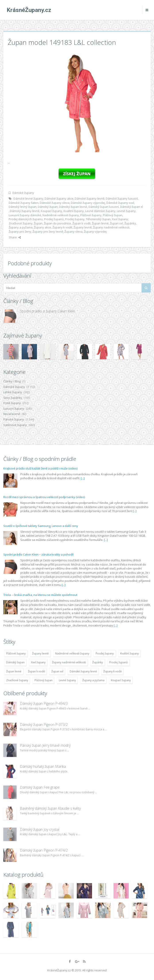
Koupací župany (51, 211)
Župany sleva (73, 232)
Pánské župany (14, 419)
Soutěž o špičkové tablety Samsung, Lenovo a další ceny (41, 526)
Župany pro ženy (20, 232)
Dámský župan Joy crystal (40, 829)
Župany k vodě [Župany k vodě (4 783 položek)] (113, 671)
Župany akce (42, 227)
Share (15, 237)
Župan (38, 223)
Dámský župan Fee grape (40, 787)
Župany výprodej (95, 232)
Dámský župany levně (25, 211)
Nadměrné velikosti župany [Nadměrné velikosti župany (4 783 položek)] (72, 653)
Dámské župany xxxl (120, 203)
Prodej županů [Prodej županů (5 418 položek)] (118, 662)
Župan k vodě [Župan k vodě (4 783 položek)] (36, 671)
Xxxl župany (120, 219)
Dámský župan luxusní (104, 207)
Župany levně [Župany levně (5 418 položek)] (40, 653)
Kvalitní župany (74, 211)
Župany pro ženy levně (48, 232)
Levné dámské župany (100, 211)
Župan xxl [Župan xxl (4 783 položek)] (57, 671)
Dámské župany (23, 193)
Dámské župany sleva (55, 203)
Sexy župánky (13, 398)
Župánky (130, 223)
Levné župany (126, 211)
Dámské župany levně (90, 198)
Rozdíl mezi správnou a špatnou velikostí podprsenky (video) (44, 497)
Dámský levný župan (23, 207)
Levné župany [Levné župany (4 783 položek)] (67, 680)
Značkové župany (21, 223)
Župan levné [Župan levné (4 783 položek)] (14, 671)
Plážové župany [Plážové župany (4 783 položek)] (16, 653)
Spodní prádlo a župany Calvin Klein (47, 311)
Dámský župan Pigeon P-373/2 (44, 725)
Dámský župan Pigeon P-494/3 (44, 703)
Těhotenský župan (98, 219)
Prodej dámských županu (26, 219)
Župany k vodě (62, 227)
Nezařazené (12, 414)
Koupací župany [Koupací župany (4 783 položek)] (121, 680)
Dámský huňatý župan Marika (43, 766)
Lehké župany (13, 392)
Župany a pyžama (21, 227)
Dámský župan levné (73, 207)
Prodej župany (75, 219)
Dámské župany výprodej (88, 203)
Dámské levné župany (28, 198)
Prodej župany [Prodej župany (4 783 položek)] (105, 653)
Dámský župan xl (132, 207)
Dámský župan (48, 207)
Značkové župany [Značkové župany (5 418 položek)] (17, 680)
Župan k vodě (81, 223)
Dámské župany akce (59, 198)
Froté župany (12, 403)
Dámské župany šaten (24, 203)
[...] (83, 478)
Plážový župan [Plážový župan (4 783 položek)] (43, 680)
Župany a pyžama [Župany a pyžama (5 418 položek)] (93, 680)
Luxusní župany (14, 408)
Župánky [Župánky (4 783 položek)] (98, 662)
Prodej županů (54, 219)
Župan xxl (116, 223)
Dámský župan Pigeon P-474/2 (44, 850)
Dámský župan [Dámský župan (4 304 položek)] (15, 662)
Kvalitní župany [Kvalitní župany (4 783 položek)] (129, 653)
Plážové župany (91, 215)
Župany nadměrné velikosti (111, 227)
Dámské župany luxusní (122, 198)
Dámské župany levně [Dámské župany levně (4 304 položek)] (83, 671)
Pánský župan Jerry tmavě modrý (45, 745)
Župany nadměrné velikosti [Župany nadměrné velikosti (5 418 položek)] (69, 662)
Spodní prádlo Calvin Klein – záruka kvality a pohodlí (38, 554)
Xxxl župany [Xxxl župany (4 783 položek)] (38, 662)
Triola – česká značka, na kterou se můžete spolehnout (40, 595)
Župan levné (100, 223)
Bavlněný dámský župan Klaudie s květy (50, 808)
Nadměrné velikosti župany (61, 215)
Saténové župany (15, 425)
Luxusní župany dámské (25, 215)
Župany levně (83, 227)
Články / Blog (12, 381)
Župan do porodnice (57, 223)
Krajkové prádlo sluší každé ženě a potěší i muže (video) (40, 468)
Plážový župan (113, 215)
